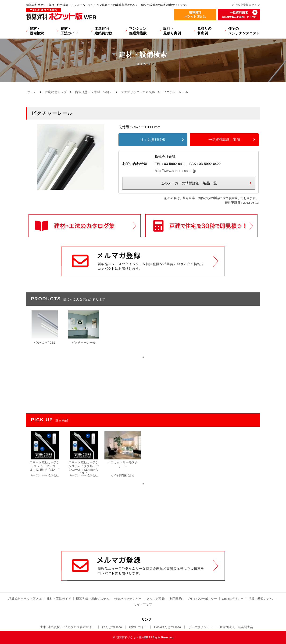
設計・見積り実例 (172, 31)
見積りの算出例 (204, 31)
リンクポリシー (199, 627)
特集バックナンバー (128, 599)
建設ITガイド (138, 627)
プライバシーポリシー (202, 599)
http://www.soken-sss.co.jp (175, 171)
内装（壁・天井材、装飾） (94, 92)
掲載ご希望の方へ (261, 599)
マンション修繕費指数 (138, 31)
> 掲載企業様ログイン (246, 5)
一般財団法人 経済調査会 (235, 627)
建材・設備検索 (37, 31)
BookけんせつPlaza (168, 627)
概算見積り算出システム (93, 599)
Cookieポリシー (233, 599)
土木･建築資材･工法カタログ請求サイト (67, 627)
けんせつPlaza (112, 627)
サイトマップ (143, 604)
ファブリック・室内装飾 (138, 92)
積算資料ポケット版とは (25, 599)
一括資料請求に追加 (224, 140)
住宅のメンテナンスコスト (244, 31)
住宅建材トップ (56, 92)
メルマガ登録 (156, 599)
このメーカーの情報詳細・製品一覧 (189, 183)
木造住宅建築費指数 (103, 31)
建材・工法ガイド (69, 31)
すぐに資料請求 (153, 140)
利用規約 (176, 599)
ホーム (32, 92)
